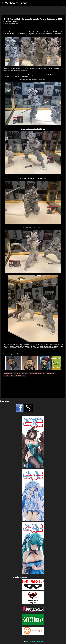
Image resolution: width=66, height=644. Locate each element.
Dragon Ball (51, 373)
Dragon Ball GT (8, 376)
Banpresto (17, 373)
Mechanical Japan (16, 3)
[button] (4, 27)
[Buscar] (64, 3)
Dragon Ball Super (20, 376)
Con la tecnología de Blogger (33, 642)
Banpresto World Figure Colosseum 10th (34, 373)
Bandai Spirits (8, 373)
